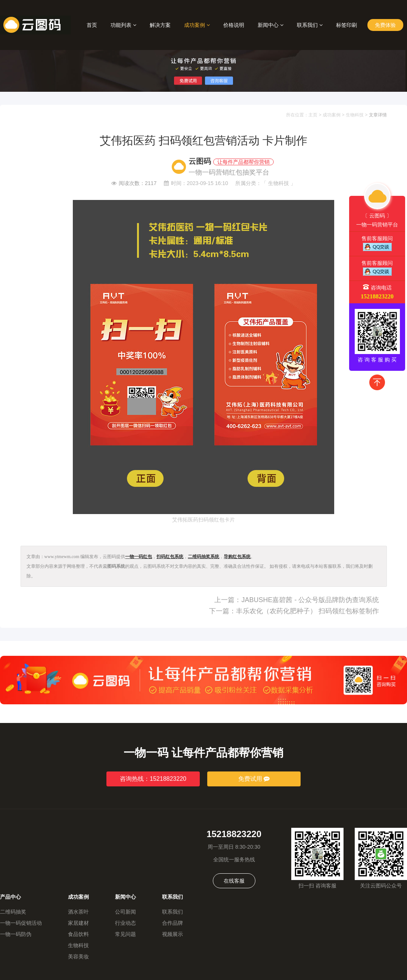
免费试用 (254, 779)
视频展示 (173, 934)
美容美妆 (78, 956)
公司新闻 (125, 912)
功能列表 (123, 25)
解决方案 (160, 25)
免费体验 (385, 25)
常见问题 (125, 934)
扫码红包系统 (170, 557)
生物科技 (355, 115)
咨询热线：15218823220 (153, 779)
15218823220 (377, 296)
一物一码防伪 (16, 934)
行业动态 (125, 923)
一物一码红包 (139, 557)
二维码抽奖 (13, 912)
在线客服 (234, 881)
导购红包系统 (237, 557)
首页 (92, 25)
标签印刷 (347, 25)
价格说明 (234, 25)
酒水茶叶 (78, 912)
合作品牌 (173, 923)
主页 (313, 115)
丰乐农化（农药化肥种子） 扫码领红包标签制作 (307, 611)
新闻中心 (271, 25)
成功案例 (197, 25)
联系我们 (310, 25)
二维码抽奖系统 (203, 557)
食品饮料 (78, 934)
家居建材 (78, 923)
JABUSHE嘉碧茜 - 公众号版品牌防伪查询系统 (310, 600)
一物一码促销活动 (21, 923)
